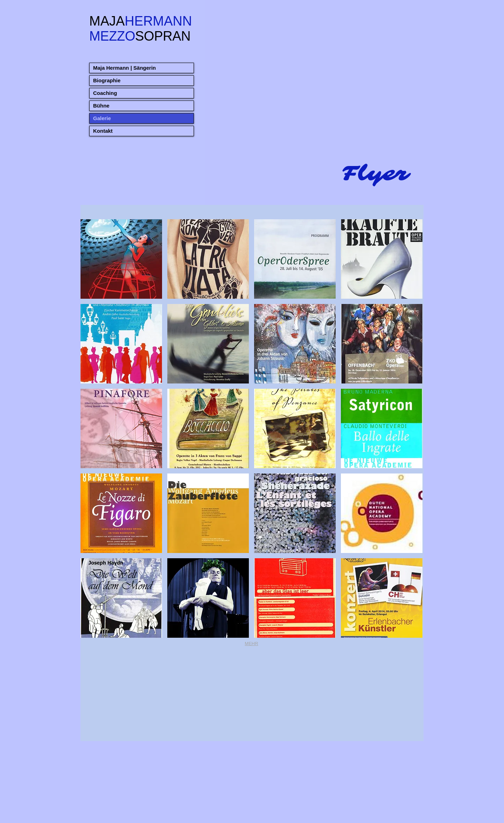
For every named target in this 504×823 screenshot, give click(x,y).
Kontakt (103, 131)
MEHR (251, 644)
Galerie (102, 118)
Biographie (107, 80)
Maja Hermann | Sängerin (124, 68)
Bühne (101, 106)
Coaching (105, 93)
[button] (121, 259)
